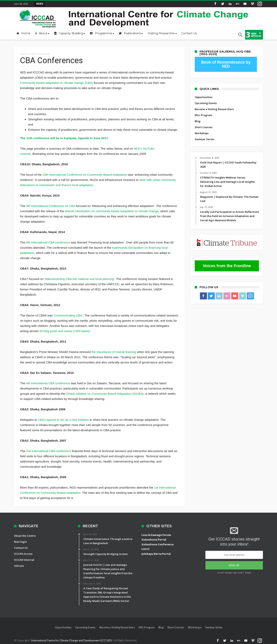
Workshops (202, 133)
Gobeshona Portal (154, 540)
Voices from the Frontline (227, 266)
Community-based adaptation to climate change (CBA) (57, 83)
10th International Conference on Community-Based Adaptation (85, 175)
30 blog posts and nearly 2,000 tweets (65, 331)
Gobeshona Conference (158, 544)
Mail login (20, 542)
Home (23, 54)
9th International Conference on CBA (51, 206)
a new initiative (79, 420)
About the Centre (25, 536)
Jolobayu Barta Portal (156, 554)
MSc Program (203, 115)
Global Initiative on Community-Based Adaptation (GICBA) (105, 394)
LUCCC (146, 549)
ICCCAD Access (23, 554)
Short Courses (204, 127)
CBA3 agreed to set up (53, 420)
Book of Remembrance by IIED (226, 64)
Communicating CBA (68, 315)
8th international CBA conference (48, 242)
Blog (198, 121)
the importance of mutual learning (114, 352)
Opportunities (204, 97)
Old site (19, 566)
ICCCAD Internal (24, 560)
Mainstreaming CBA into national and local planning (79, 279)
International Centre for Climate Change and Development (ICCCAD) (72, 640)
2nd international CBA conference (48, 451)
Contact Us (21, 548)
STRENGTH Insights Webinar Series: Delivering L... (76, 4)
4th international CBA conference (48, 383)
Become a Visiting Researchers (214, 109)
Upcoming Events (206, 103)
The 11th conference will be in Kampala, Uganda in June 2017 (64, 138)
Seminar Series (204, 139)
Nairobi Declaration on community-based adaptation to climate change (112, 211)
